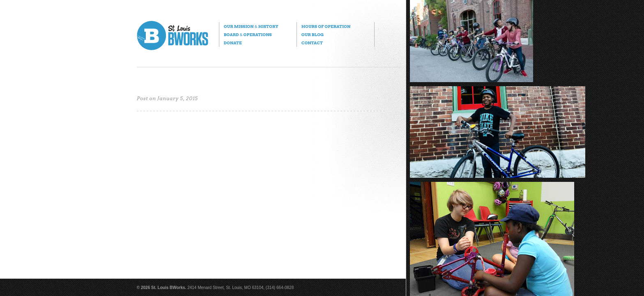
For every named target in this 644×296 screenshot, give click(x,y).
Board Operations (248, 34)
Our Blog (313, 34)
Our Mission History (251, 26)
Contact (312, 43)
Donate (233, 43)
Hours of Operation (326, 26)
